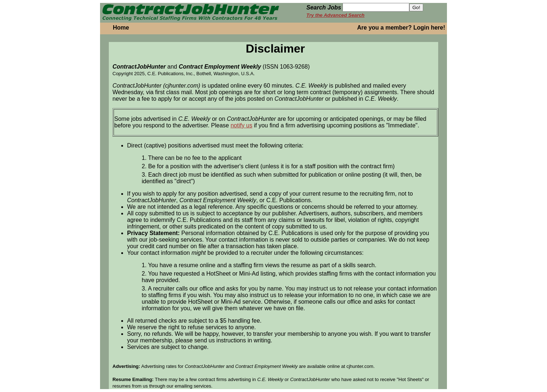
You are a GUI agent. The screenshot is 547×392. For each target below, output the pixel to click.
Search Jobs (324, 7)
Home (121, 28)
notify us (241, 125)
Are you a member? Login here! (401, 28)
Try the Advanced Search (335, 15)
